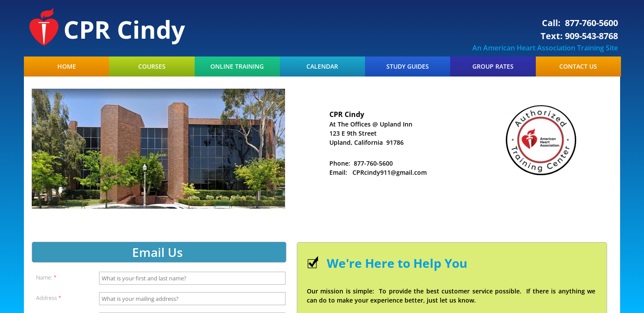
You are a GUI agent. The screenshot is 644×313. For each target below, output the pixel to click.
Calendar (322, 67)
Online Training (237, 67)
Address (49, 298)
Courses (152, 67)
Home (67, 67)
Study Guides (408, 67)
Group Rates (493, 67)
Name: (46, 278)
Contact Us (578, 67)
